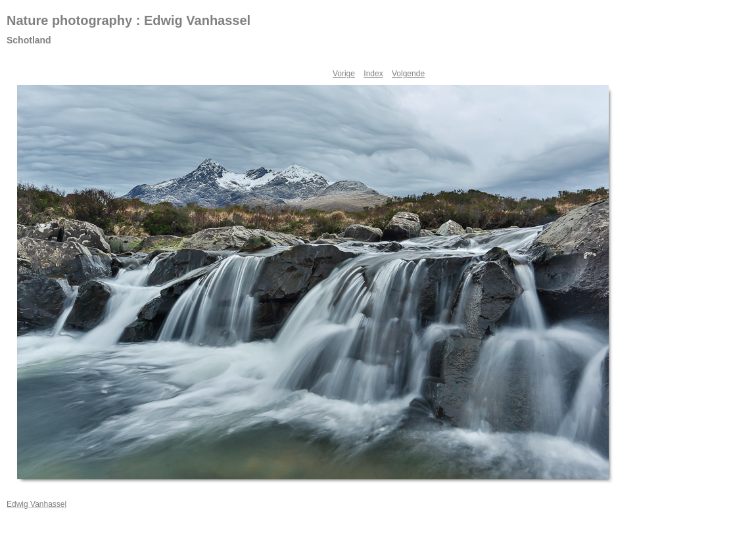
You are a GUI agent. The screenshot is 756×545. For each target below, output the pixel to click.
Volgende (408, 74)
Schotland (29, 40)
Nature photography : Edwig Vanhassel (129, 20)
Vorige (344, 74)
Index (373, 74)
